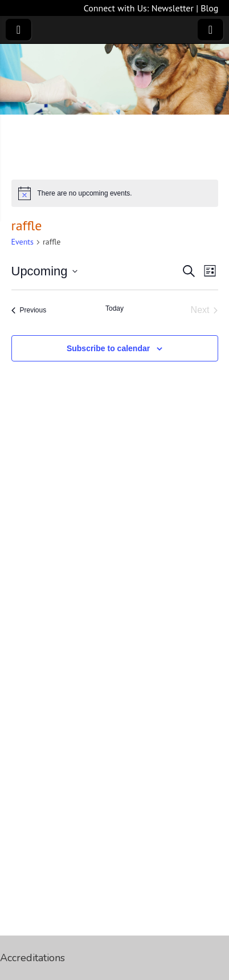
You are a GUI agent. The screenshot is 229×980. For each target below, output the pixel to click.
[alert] (115, 193)
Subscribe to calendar (108, 348)
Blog (209, 8)
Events (23, 242)
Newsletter (173, 8)
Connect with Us (115, 8)
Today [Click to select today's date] (114, 308)
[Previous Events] (29, 310)
